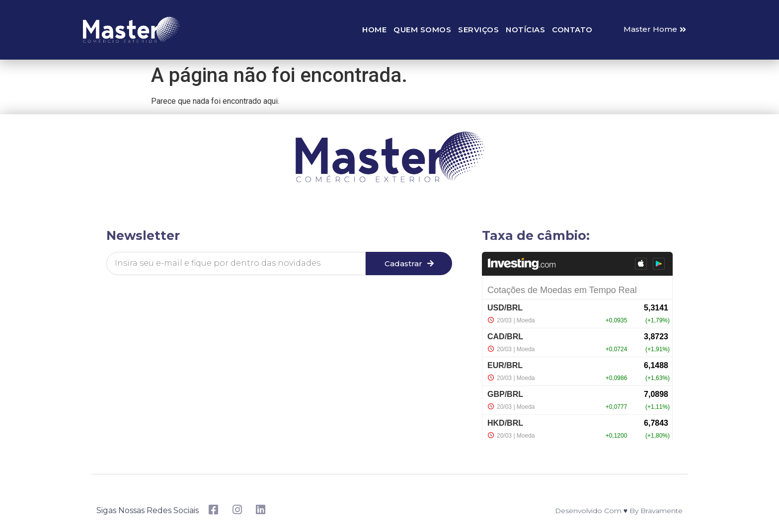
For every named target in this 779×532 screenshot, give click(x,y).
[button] (655, 30)
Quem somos (422, 30)
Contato (572, 30)
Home (374, 30)
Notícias (525, 30)
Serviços (478, 30)
